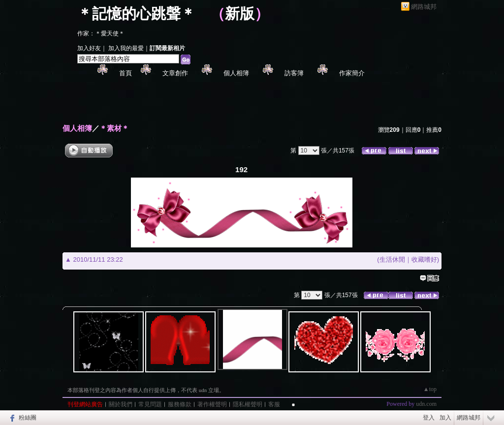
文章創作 (175, 73)
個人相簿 (236, 73)
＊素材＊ (114, 128)
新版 (240, 14)
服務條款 (180, 404)
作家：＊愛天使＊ (101, 33)
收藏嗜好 (424, 259)
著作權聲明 (212, 404)
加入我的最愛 (126, 48)
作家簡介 (352, 73)
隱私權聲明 (248, 404)
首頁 (126, 73)
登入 (429, 418)
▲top (430, 389)
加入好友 (89, 48)
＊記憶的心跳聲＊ (136, 14)
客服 (274, 404)
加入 (445, 418)
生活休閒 (392, 259)
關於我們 (121, 404)
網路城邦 (424, 7)
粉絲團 (28, 418)
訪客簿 (294, 73)
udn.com (426, 404)
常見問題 (150, 404)
